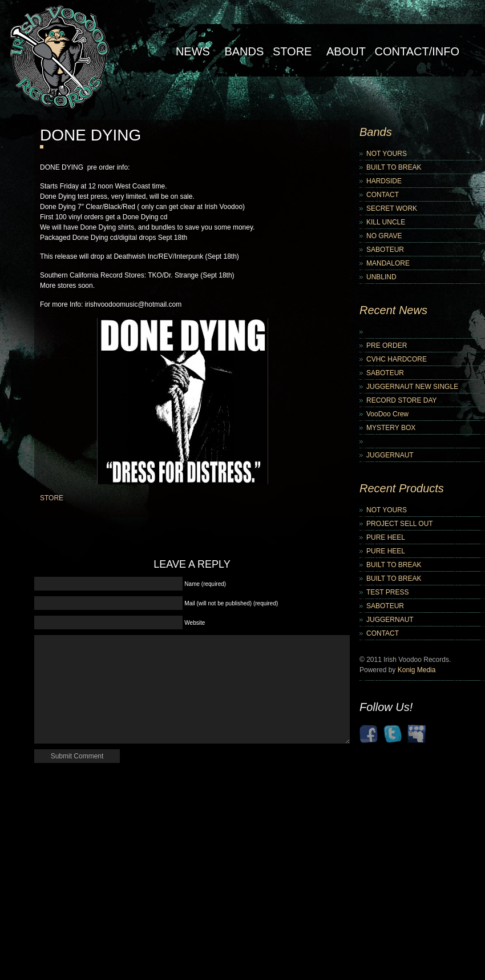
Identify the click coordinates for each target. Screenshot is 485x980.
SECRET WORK (392, 208)
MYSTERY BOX (391, 428)
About (346, 51)
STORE (52, 498)
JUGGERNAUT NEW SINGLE (412, 387)
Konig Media (417, 670)
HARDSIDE (384, 181)
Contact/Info (417, 51)
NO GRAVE (384, 236)
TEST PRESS (387, 592)
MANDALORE (388, 263)
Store (292, 51)
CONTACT (383, 195)
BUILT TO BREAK (394, 167)
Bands (244, 51)
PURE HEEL (386, 537)
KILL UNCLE (386, 222)
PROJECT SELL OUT (400, 524)
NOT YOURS (387, 154)
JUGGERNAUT (390, 455)
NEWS (193, 51)
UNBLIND (381, 277)
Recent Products (402, 488)
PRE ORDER (387, 346)
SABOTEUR (385, 250)
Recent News (393, 310)
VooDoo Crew (387, 414)
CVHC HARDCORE (397, 359)
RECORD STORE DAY (402, 400)
